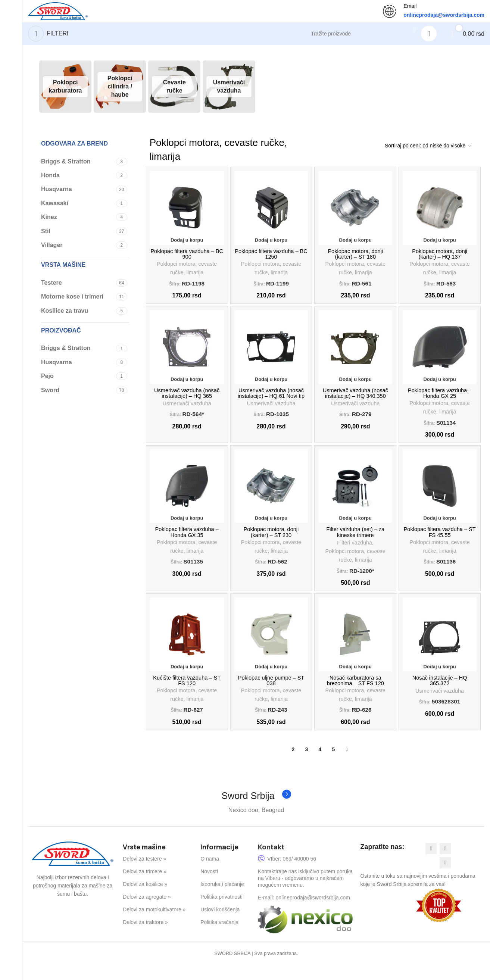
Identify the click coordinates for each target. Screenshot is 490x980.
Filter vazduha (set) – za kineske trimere (355, 543)
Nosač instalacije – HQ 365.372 (440, 694)
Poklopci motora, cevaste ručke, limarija (187, 274)
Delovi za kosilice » (145, 900)
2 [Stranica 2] (293, 765)
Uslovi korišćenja (220, 925)
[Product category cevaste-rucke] (174, 90)
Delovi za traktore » (145, 938)
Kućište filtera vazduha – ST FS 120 (187, 694)
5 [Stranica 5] (333, 765)
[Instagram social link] (445, 864)
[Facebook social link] (431, 864)
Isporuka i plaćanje (222, 900)
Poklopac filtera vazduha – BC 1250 (271, 259)
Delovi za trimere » (145, 887)
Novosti (209, 887)
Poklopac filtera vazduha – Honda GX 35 (187, 543)
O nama (210, 874)
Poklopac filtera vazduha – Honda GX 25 (440, 401)
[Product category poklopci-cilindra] (120, 90)
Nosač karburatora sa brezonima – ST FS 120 (355, 694)
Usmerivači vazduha (187, 412)
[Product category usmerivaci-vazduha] (229, 90)
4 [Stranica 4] (320, 765)
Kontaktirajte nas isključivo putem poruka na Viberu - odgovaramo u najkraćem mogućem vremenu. (305, 894)
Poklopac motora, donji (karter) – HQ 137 (440, 259)
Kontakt (271, 862)
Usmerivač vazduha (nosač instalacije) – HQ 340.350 (355, 401)
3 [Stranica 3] (306, 765)
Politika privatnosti (221, 912)
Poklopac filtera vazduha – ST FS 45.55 (440, 543)
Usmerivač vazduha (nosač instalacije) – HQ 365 (187, 401)
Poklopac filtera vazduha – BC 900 (187, 259)
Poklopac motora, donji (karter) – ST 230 (271, 543)
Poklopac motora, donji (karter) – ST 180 (355, 259)
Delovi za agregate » (147, 912)
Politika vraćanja (219, 938)
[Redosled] (428, 150)
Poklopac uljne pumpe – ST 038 (271, 694)
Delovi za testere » (144, 874)
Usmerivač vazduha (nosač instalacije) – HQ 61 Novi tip (271, 401)
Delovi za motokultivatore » (154, 925)
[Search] (359, 37)
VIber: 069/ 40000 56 (287, 874)
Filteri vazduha (355, 554)
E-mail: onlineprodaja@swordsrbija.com (304, 913)
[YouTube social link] (445, 878)
